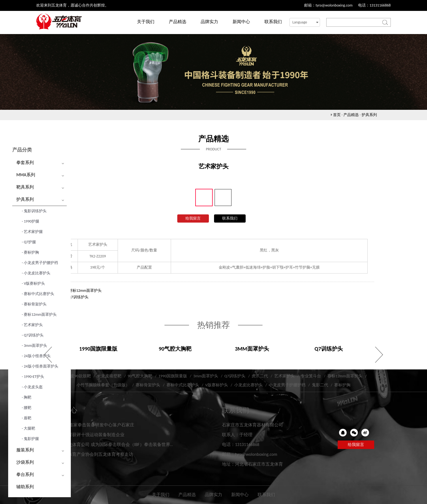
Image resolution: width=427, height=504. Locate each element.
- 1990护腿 (30, 221)
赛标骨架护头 (148, 385)
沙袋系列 (25, 462)
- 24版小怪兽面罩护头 (40, 366)
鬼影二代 (320, 385)
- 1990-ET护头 (33, 377)
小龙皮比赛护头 (248, 385)
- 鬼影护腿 (30, 439)
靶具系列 (25, 187)
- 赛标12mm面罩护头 (39, 315)
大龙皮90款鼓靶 (76, 376)
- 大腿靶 (28, 428)
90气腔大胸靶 (140, 376)
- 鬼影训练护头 (34, 211)
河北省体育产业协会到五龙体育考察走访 (94, 454)
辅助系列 (25, 487)
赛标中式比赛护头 (183, 385)
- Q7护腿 (29, 242)
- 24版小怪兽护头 (36, 356)
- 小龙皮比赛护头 (36, 273)
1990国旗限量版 (173, 376)
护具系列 (369, 115)
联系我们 (273, 22)
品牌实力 (209, 22)
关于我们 (146, 22)
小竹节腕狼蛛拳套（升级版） (103, 385)
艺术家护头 (284, 376)
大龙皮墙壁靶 (109, 376)
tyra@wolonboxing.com (334, 5)
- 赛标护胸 (30, 252)
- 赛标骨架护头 (34, 304)
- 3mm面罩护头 (34, 346)
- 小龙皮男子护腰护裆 (40, 263)
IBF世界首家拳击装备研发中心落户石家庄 (94, 425)
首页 (337, 115)
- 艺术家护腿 (32, 232)
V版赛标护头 (216, 385)
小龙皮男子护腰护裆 (287, 385)
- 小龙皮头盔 (32, 387)
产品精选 (178, 22)
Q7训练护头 (79, 297)
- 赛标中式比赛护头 (38, 294)
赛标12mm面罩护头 (85, 291)
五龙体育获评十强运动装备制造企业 (90, 435)
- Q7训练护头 (33, 335)
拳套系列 (25, 163)
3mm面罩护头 (206, 376)
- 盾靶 (27, 418)
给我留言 (193, 218)
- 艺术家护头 (32, 325)
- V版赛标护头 (33, 283)
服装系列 (25, 450)
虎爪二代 (260, 376)
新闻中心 (241, 22)
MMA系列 (26, 175)
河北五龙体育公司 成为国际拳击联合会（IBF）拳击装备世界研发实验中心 (126, 444)
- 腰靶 (27, 408)
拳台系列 (25, 474)
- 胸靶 (27, 397)
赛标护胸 (342, 385)
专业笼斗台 (311, 376)
